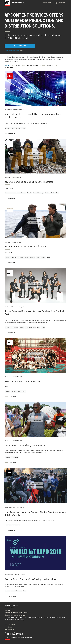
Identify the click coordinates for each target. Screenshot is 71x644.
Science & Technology (16, 128)
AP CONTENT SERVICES (11, 605)
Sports (43, 327)
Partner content (47, 3)
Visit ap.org (12, 624)
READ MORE (12, 133)
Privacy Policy (28, 637)
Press (10, 627)
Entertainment (22, 193)
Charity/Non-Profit (50, 193)
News (24, 128)
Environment (14, 193)
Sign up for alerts (60, 3)
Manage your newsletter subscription (15, 615)
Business (21, 50)
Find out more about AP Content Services (16, 613)
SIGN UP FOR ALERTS (20, 46)
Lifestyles (29, 193)
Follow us (11, 630)
